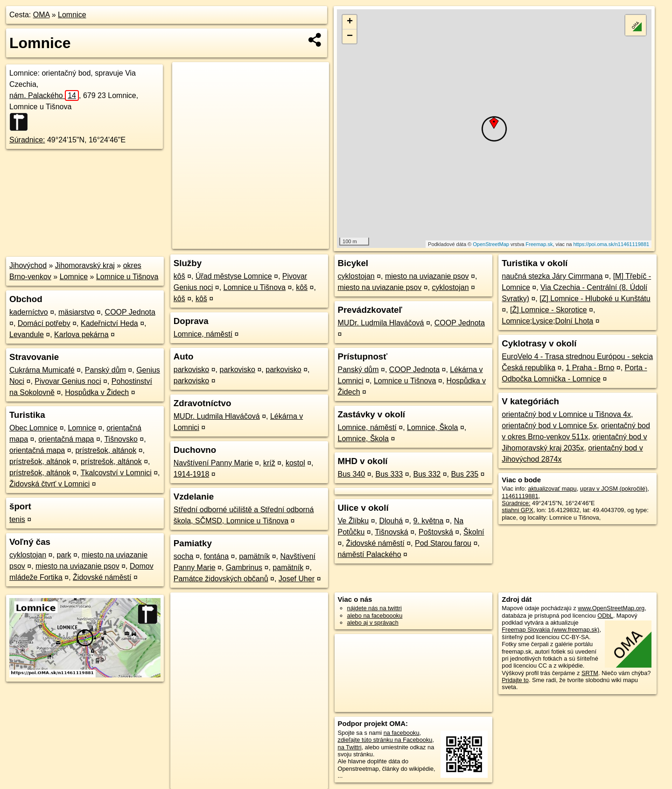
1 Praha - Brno (590, 368)
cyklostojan (28, 555)
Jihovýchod (28, 265)
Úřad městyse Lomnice (234, 276)
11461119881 (520, 496)
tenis (17, 519)
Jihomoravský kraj (85, 265)
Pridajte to (515, 680)
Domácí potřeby (44, 323)
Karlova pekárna (81, 335)
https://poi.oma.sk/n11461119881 (611, 244)
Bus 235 (465, 474)
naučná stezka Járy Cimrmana (552, 276)
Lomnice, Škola (432, 427)
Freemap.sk (539, 244)
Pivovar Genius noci (68, 381)
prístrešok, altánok (106, 450)
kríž (269, 463)
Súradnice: (27, 140)
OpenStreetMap (491, 244)
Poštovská (436, 532)
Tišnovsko (121, 439)
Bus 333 (389, 474)
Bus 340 (352, 474)
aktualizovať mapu (552, 489)
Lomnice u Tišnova (127, 277)
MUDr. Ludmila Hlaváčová (217, 416)
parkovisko (191, 370)
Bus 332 (427, 474)
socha (184, 556)
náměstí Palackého (370, 554)
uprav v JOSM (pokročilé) (614, 489)
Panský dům (105, 370)
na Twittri (350, 747)
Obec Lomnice (33, 428)
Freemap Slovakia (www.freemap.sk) (550, 630)
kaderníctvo (29, 312)
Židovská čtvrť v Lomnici (49, 484)
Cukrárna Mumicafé (42, 370)
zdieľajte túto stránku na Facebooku (385, 740)
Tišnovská (391, 532)
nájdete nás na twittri (374, 608)
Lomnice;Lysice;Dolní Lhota (547, 321)
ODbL (605, 616)
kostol (295, 463)
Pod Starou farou (443, 543)
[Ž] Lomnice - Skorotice (549, 310)
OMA (42, 15)
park (64, 555)
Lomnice (72, 15)
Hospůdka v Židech (97, 392)
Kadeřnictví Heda (109, 323)
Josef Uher (297, 579)
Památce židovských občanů (221, 579)
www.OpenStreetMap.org (611, 608)
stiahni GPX (518, 510)
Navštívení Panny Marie (213, 463)
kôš (179, 276)
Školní (474, 532)
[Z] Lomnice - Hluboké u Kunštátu (595, 299)
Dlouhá (391, 521)
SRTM (590, 673)
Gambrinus (244, 567)
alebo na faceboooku (375, 616)
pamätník (254, 556)
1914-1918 (192, 474)
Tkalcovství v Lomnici (116, 473)
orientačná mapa (66, 439)
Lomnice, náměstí (203, 334)
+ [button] (350, 22)
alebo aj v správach (373, 623)
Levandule (27, 335)
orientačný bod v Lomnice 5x (549, 426)
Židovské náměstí (102, 577)
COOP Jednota (130, 312)
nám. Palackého (44, 95)
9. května (428, 521)
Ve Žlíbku (353, 521)
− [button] (350, 36)
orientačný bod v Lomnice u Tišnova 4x (566, 414)
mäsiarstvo (76, 312)
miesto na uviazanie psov (77, 566)
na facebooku (402, 733)
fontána (216, 556)
